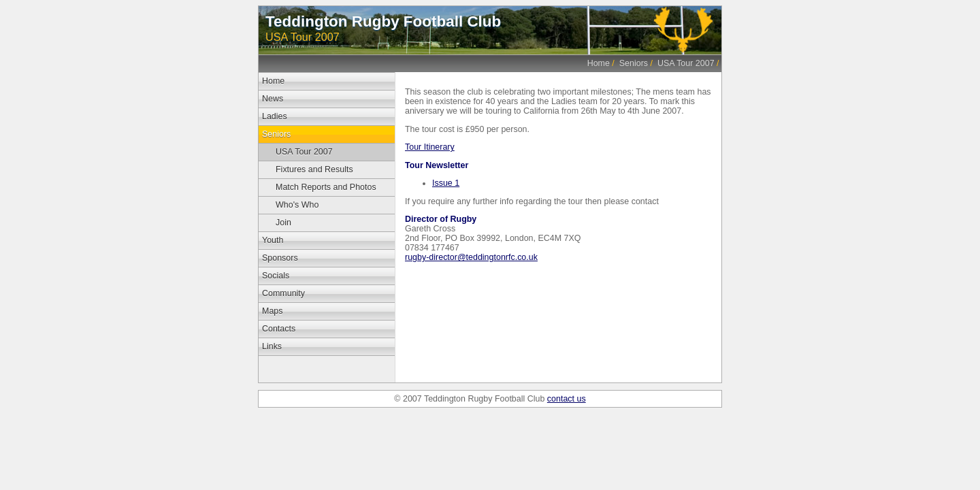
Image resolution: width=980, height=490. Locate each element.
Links (272, 346)
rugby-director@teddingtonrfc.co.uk (471, 257)
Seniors (634, 63)
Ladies (275, 116)
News (273, 99)
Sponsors (280, 258)
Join (283, 223)
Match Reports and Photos (326, 187)
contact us (567, 399)
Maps (273, 311)
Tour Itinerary (430, 147)
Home (599, 63)
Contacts (279, 329)
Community (283, 293)
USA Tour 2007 (686, 63)
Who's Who (297, 205)
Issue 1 (446, 183)
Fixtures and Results (314, 169)
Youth (273, 240)
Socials (276, 276)
